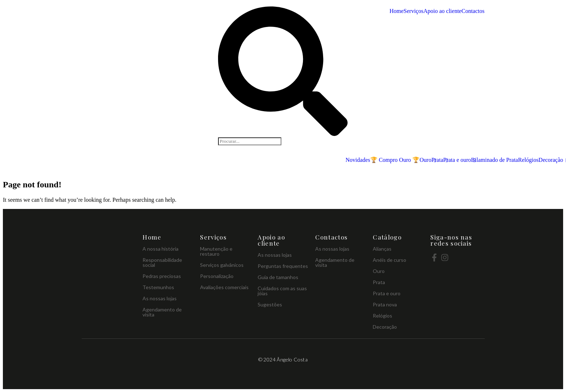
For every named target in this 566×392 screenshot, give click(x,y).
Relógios (528, 160)
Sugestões (270, 304)
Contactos (473, 11)
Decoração (551, 160)
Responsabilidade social (162, 262)
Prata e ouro (457, 160)
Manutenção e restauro (216, 251)
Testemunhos (158, 287)
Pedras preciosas (162, 276)
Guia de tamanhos (278, 277)
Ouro (425, 160)
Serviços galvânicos (222, 265)
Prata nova (385, 304)
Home (396, 11)
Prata (437, 160)
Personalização (217, 276)
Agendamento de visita (162, 312)
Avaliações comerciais (224, 287)
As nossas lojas (160, 298)
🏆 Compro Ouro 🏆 (395, 160)
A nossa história (160, 249)
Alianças (382, 249)
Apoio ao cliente (443, 11)
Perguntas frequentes (283, 266)
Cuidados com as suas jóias (282, 291)
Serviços (414, 11)
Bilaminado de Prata (495, 160)
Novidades (358, 160)
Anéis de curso (390, 260)
